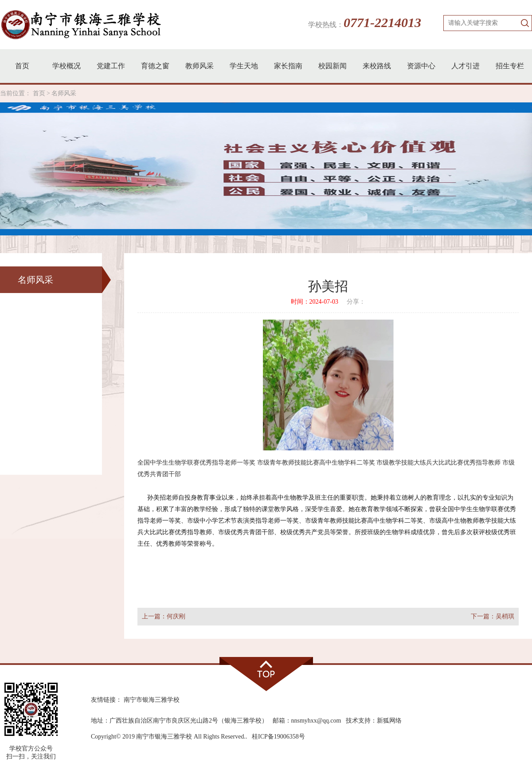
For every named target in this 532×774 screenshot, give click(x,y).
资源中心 (421, 66)
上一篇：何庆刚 (164, 616)
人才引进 (465, 66)
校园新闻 (332, 66)
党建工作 (111, 66)
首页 (22, 66)
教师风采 (199, 66)
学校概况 (66, 66)
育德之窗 (155, 66)
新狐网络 (389, 721)
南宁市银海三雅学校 (152, 700)
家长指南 (288, 66)
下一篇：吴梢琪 (493, 616)
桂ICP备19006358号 (278, 737)
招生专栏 (510, 66)
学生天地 (244, 66)
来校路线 (377, 66)
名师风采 (64, 93)
